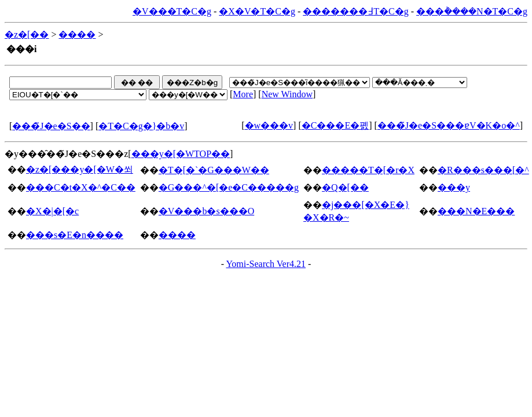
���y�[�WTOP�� (181, 154)
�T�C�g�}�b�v (141, 126)
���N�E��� (476, 211)
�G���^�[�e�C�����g (229, 187)
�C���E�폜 (335, 125)
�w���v (269, 125)
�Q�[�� (345, 187)
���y (454, 187)
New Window (287, 94)
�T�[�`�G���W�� (214, 170)
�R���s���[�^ (483, 170)
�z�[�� (27, 34)
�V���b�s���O (206, 211)
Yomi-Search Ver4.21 (266, 264)
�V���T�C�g (172, 11)
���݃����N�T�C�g (472, 11)
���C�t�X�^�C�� (81, 187)
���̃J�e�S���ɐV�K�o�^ (449, 125)
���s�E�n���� (75, 235)
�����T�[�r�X (368, 170)
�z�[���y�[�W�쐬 (80, 169)
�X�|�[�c (52, 211)
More (243, 94)
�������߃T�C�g (355, 11)
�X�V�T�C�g (257, 11)
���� (77, 34)
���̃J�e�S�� (51, 126)
